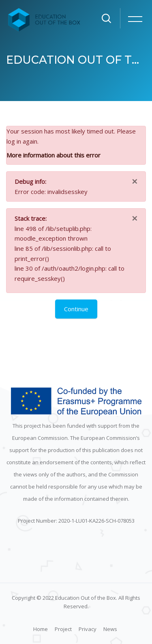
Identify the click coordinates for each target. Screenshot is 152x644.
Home (41, 629)
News (110, 629)
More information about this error (54, 155)
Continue (76, 309)
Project (63, 629)
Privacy (88, 629)
